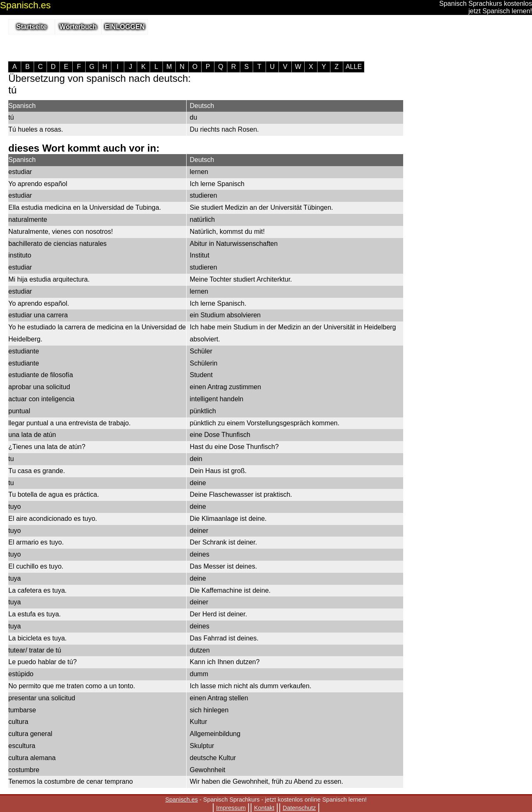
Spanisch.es (182, 800)
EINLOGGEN (125, 27)
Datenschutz (299, 808)
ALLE (353, 67)
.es (25, 5)
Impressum (231, 808)
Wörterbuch (78, 27)
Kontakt (264, 808)
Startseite (32, 27)
